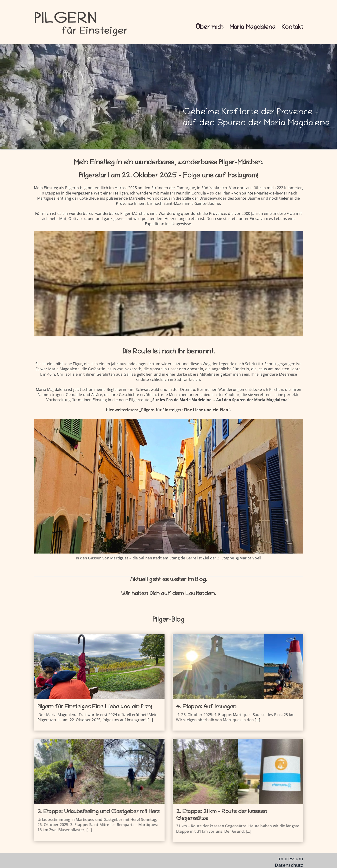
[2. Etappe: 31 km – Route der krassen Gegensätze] (189, 771)
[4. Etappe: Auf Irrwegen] (221, 667)
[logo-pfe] (81, 11)
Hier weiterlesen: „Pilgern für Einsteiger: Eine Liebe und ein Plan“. (168, 410)
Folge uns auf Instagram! (220, 176)
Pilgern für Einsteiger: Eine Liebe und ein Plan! (95, 707)
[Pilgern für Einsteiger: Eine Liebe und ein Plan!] (99, 667)
